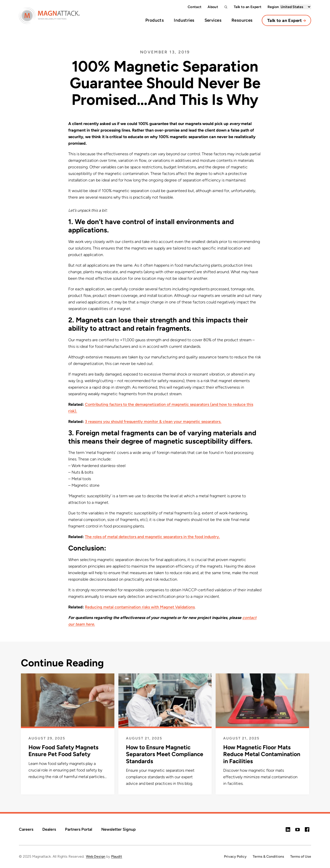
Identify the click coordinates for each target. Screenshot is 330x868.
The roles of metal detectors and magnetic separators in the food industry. (152, 537)
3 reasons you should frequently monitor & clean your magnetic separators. (153, 422)
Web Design (96, 857)
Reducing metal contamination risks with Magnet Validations (140, 607)
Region (289, 7)
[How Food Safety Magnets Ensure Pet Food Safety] (68, 716)
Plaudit (117, 857)
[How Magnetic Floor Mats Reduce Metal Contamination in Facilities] (262, 719)
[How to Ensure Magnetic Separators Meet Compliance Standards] (165, 719)
